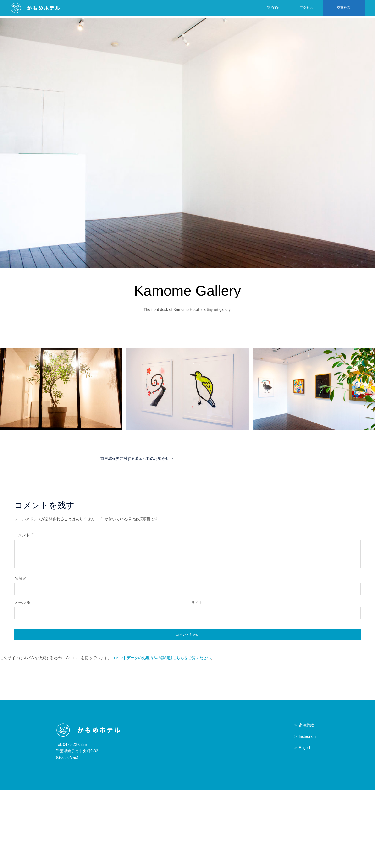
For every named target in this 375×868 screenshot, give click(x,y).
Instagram (307, 739)
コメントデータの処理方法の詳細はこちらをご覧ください (161, 660)
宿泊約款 (306, 727)
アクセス (304, 7)
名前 (21, 580)
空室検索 (342, 7)
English (305, 750)
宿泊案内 (272, 7)
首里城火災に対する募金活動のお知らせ (135, 461)
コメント (24, 537)
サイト (197, 605)
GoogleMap (67, 760)
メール (22, 605)
